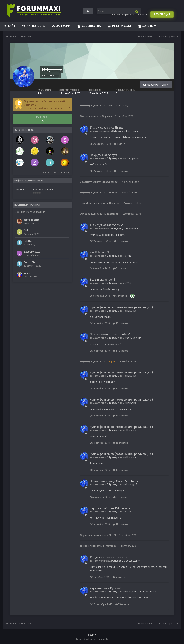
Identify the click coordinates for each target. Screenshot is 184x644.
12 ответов (120, 524)
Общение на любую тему (141, 591)
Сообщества (91, 26)
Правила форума (168, 37)
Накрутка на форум (103, 155)
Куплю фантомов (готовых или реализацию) (121, 307)
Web (129, 256)
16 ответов (120, 323)
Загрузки (63, 26)
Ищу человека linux (106, 127)
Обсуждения (134, 338)
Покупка (131, 311)
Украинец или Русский (106, 588)
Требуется (132, 131)
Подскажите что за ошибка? (110, 334)
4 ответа (119, 577)
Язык (92, 635)
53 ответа (122, 604)
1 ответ (119, 144)
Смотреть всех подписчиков (56, 172)
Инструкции (121, 26)
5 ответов (121, 171)
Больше (149, 26)
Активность (35, 26)
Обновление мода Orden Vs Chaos (114, 481)
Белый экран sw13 (103, 279)
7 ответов (120, 296)
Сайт (11, 26)
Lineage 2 (132, 484)
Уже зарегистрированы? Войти (129, 15)
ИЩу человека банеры (109, 557)
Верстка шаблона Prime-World (111, 508)
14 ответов (120, 351)
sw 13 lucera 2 (99, 252)
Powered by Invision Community (92, 639)
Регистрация (162, 14)
